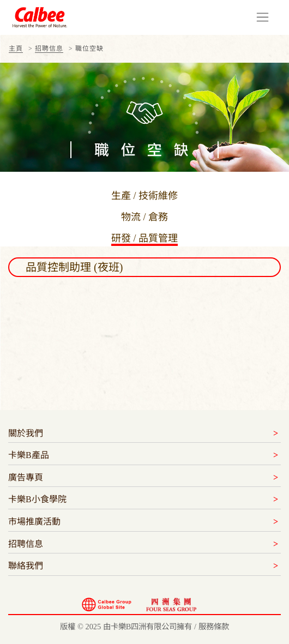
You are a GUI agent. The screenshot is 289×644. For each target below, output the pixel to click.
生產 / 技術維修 (144, 196)
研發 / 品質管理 (144, 238)
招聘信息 (49, 49)
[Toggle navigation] (263, 17)
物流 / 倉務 (144, 217)
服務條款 (214, 627)
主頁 (16, 49)
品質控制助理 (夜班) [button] (74, 267)
